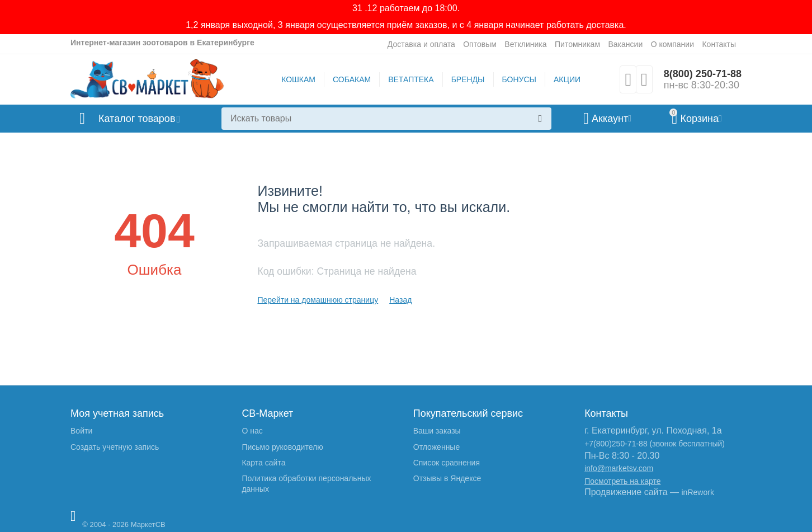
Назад (400, 300)
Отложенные (436, 447)
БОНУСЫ (519, 79)
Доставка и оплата (421, 44)
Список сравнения (447, 463)
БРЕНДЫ (468, 79)
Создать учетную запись (115, 447)
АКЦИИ (567, 79)
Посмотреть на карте (622, 481)
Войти (81, 431)
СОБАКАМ (352, 79)
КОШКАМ (298, 79)
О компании (672, 44)
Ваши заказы (437, 431)
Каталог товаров (137, 119)
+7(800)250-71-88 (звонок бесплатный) (655, 444)
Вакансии (625, 44)
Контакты (719, 44)
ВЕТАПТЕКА (411, 79)
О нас (252, 431)
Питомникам (577, 44)
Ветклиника (525, 44)
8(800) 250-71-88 (703, 74)
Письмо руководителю (282, 447)
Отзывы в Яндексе (447, 478)
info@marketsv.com (619, 468)
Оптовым (480, 44)
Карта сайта (263, 463)
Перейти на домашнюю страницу (318, 300)
